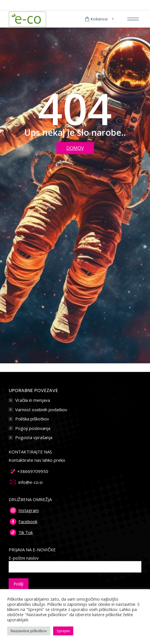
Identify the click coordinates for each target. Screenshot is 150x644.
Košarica (100, 19)
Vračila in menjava (33, 400)
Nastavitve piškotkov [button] (29, 631)
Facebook (28, 521)
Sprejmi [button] (63, 631)
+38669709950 (33, 471)
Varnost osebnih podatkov (41, 410)
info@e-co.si (30, 482)
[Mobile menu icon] (133, 19)
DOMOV (75, 148)
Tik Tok (26, 532)
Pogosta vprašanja (34, 438)
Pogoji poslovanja (33, 428)
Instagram (29, 510)
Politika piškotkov (32, 419)
